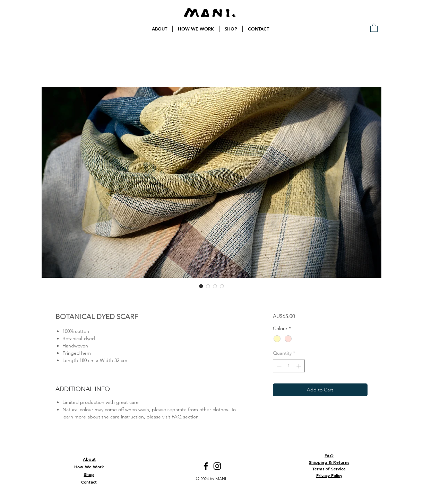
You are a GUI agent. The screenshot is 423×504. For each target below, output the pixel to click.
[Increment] (299, 366)
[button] (374, 28)
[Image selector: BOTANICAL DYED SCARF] (201, 286)
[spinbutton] (289, 366)
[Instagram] (217, 466)
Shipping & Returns (329, 462)
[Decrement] (278, 366)
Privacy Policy (329, 475)
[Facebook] (206, 466)
